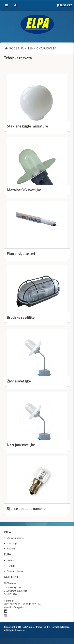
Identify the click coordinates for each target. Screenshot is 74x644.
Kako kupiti (13, 543)
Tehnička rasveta (18, 58)
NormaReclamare (60, 627)
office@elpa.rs (19, 607)
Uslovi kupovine (15, 538)
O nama (11, 560)
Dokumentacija (15, 571)
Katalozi (11, 549)
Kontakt (11, 566)
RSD (64, 5)
